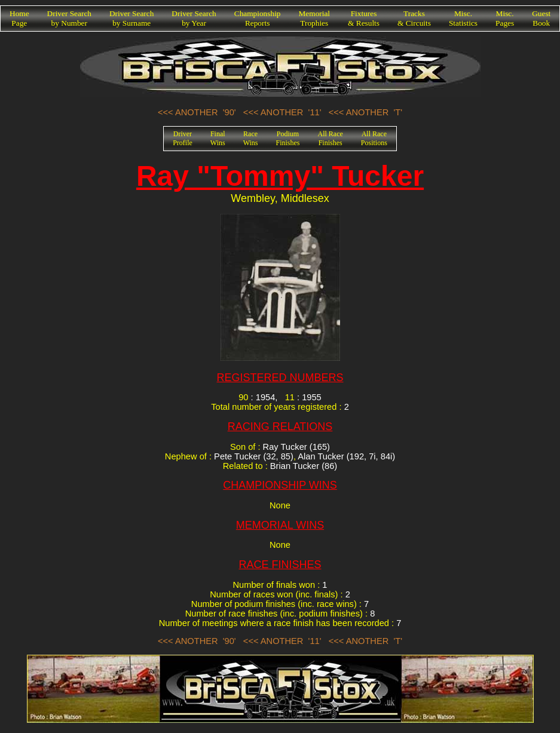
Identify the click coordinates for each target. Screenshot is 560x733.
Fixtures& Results (364, 18)
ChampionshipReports (258, 18)
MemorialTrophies (315, 18)
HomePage (19, 18)
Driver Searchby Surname (131, 18)
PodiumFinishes (288, 138)
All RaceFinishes (331, 138)
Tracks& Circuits (414, 18)
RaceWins (251, 138)
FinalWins (218, 138)
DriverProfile (183, 138)
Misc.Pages (505, 18)
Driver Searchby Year (194, 18)
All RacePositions (374, 138)
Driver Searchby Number (69, 18)
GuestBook (541, 18)
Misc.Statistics (463, 18)
